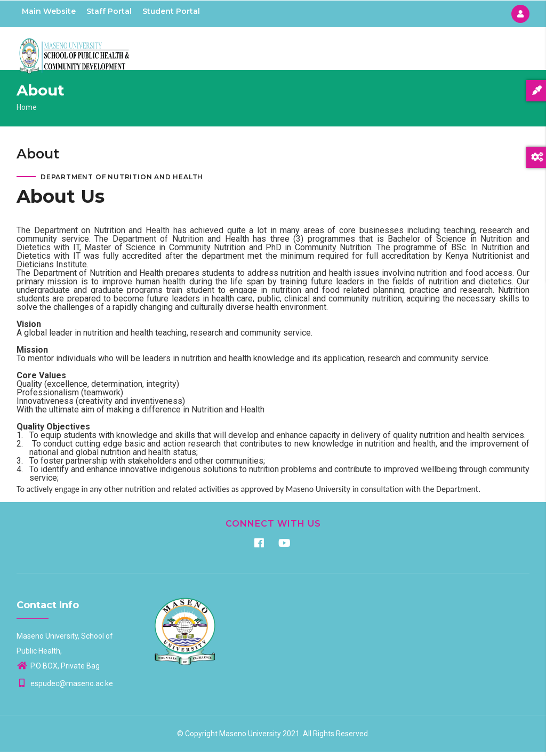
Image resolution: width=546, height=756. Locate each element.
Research (433, 51)
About (330, 51)
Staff (472, 51)
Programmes (378, 51)
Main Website (49, 11)
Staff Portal (109, 11)
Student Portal (171, 11)
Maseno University (250, 738)
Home (296, 51)
